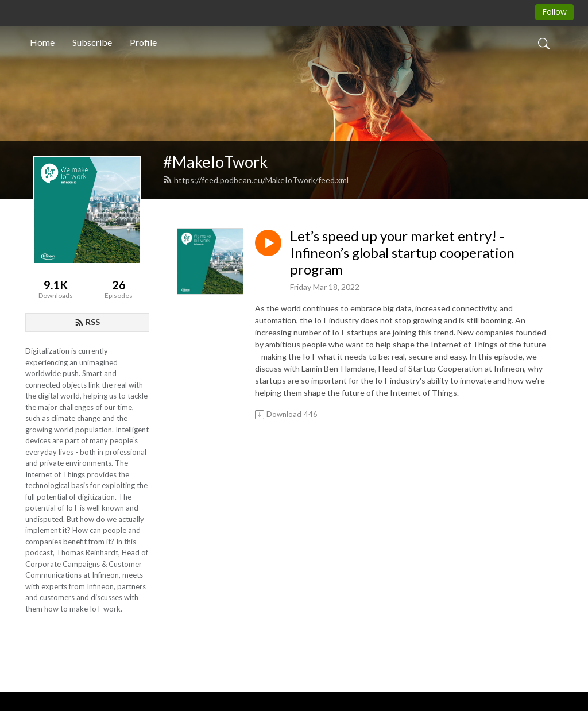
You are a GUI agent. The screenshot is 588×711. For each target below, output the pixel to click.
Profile (143, 42)
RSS (87, 322)
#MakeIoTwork (215, 162)
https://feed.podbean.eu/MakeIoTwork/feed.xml (256, 180)
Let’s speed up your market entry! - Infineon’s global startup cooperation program (402, 253)
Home (42, 42)
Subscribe (92, 42)
